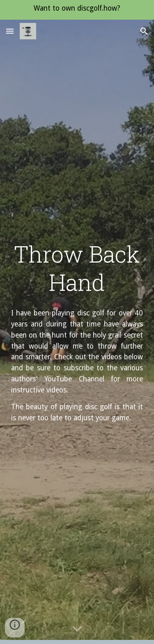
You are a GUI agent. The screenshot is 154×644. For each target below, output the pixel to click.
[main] (77, 268)
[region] (77, 10)
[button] (10, 31)
